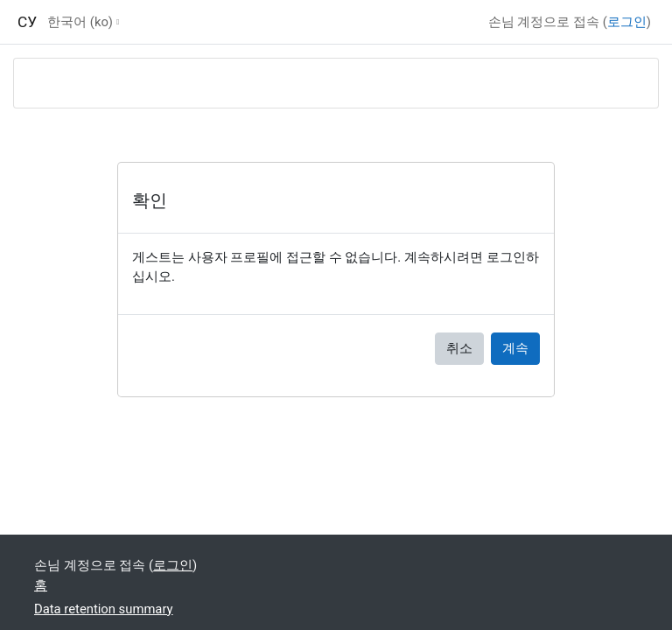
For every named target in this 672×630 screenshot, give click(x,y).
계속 (515, 348)
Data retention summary (104, 609)
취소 (459, 348)
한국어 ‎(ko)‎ (80, 22)
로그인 (627, 22)
